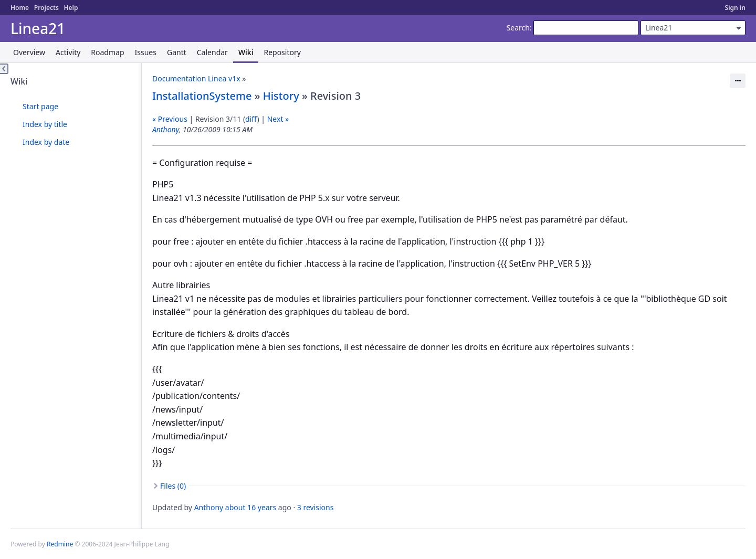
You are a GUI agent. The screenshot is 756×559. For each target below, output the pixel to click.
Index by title (45, 124)
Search (518, 28)
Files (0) (173, 486)
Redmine (60, 544)
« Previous (170, 119)
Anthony (166, 129)
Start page (40, 106)
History (281, 96)
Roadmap (107, 52)
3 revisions (316, 507)
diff (251, 119)
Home (20, 8)
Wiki (246, 52)
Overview (29, 52)
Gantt (177, 52)
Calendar (212, 52)
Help (71, 8)
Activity (68, 52)
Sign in (735, 8)
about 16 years (251, 507)
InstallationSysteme (202, 96)
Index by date (46, 142)
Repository (282, 52)
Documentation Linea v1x (196, 78)
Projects (46, 8)
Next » (278, 119)
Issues (146, 52)
